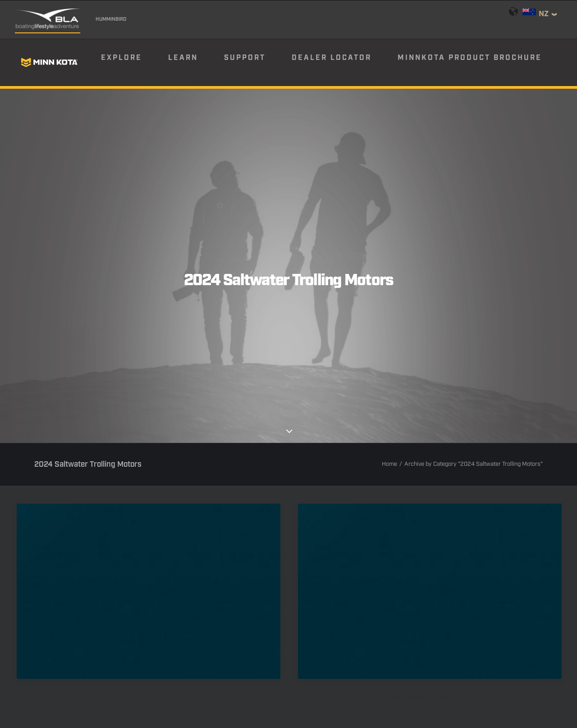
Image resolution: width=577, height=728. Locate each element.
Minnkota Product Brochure (470, 58)
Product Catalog (357, 653)
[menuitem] (134, 63)
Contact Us (139, 675)
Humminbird (111, 19)
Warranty (187, 675)
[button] (149, 417)
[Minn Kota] (49, 63)
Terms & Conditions (366, 675)
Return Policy (299, 675)
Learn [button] (183, 58)
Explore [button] (121, 58)
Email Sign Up (289, 653)
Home (389, 290)
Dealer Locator (332, 58)
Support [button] (245, 58)
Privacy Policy (239, 675)
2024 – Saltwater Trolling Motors (430, 524)
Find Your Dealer (220, 653)
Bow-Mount (149, 524)
